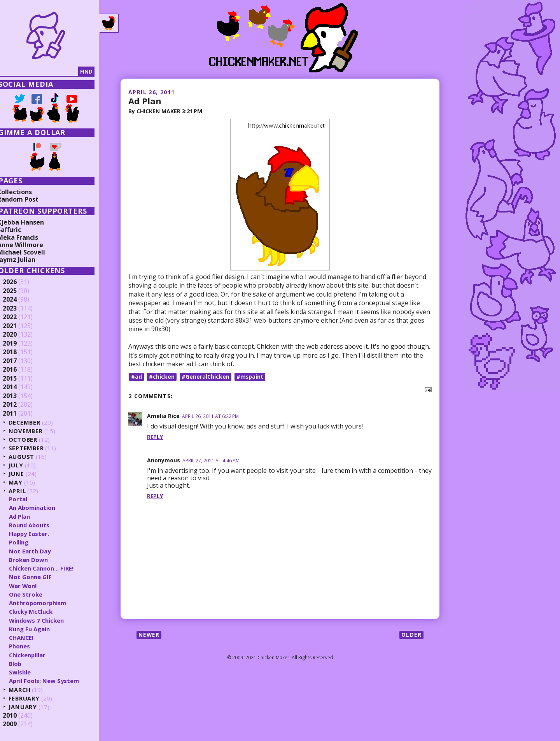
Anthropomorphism (46, 603)
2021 (18, 326)
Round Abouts (38, 525)
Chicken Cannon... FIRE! (50, 568)
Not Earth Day (38, 551)
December (33, 422)
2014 (18, 387)
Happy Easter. (38, 534)
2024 (18, 300)
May (24, 482)
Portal (27, 499)
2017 (18, 361)
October (32, 440)
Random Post (26, 199)
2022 (18, 317)
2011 (18, 414)
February (33, 698)
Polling (27, 542)
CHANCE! (30, 637)
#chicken (162, 377)
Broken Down (37, 560)
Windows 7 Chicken (45, 620)
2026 (18, 282)
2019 (18, 344)
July (24, 465)
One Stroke (34, 594)
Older (411, 635)
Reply (155, 437)
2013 (18, 396)
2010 (18, 716)
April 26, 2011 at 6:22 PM (210, 416)
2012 (18, 405)
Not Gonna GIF (39, 577)
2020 (18, 335)
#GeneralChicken (206, 377)
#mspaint (250, 377)
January (31, 707)
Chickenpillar (36, 655)
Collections (23, 192)
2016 (18, 370)
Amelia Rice (163, 415)
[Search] (46, 72)
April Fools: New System (53, 681)
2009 (18, 724)
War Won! (32, 586)
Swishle (28, 672)
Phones (28, 646)
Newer (150, 635)
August (30, 457)
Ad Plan (145, 101)
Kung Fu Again (38, 629)
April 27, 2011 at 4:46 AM (211, 460)
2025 (18, 291)
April (26, 491)
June (25, 474)
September (35, 448)
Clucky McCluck (40, 611)
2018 (18, 352)
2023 (18, 309)
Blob (24, 664)
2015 (18, 379)
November (34, 431)
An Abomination (41, 507)
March (28, 690)
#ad (136, 377)
